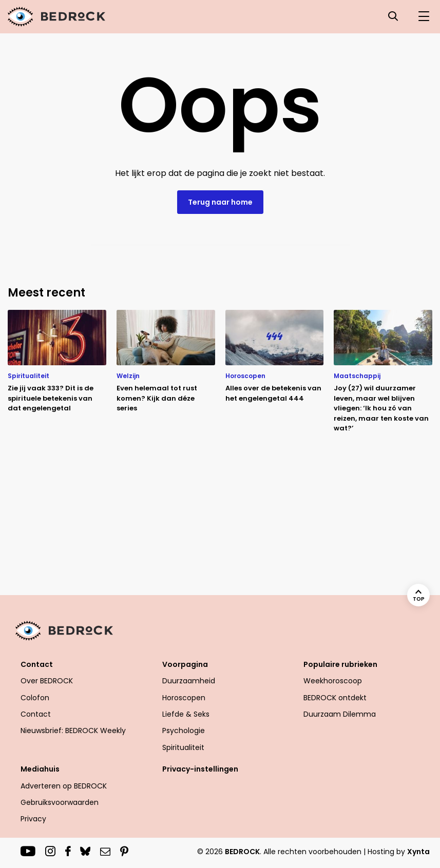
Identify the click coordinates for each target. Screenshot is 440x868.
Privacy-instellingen (200, 769)
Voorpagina (185, 664)
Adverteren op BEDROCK (64, 786)
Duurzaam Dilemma (340, 714)
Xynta (418, 852)
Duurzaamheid (189, 681)
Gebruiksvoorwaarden (60, 802)
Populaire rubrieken (340, 664)
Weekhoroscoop (333, 681)
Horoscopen (184, 698)
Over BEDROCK (47, 681)
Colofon (35, 698)
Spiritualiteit (183, 747)
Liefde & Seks (186, 714)
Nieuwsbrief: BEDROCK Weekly (73, 731)
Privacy (33, 819)
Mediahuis (40, 769)
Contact (37, 664)
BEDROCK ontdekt (335, 698)
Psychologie (184, 731)
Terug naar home (220, 202)
